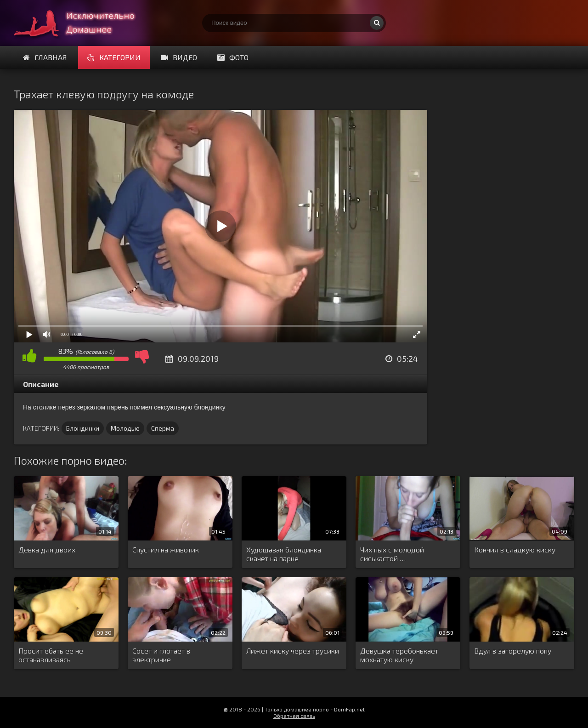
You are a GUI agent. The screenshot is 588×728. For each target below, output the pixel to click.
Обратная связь (294, 716)
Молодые (125, 428)
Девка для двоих (47, 549)
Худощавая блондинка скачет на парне (284, 554)
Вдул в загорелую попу (513, 651)
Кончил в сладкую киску (515, 549)
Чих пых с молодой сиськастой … (392, 554)
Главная (45, 57)
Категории (114, 57)
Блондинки (83, 428)
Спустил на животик (166, 549)
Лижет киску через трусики (293, 651)
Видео (179, 57)
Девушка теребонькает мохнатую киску (399, 655)
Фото (233, 57)
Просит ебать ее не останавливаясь (51, 655)
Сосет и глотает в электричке (161, 655)
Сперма (163, 428)
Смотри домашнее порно (83, 23)
